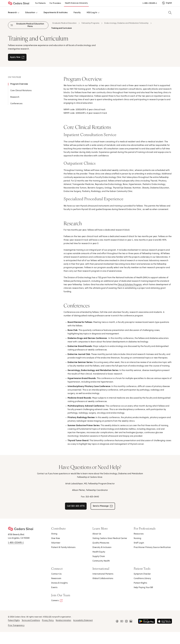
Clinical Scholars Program (130, 285)
